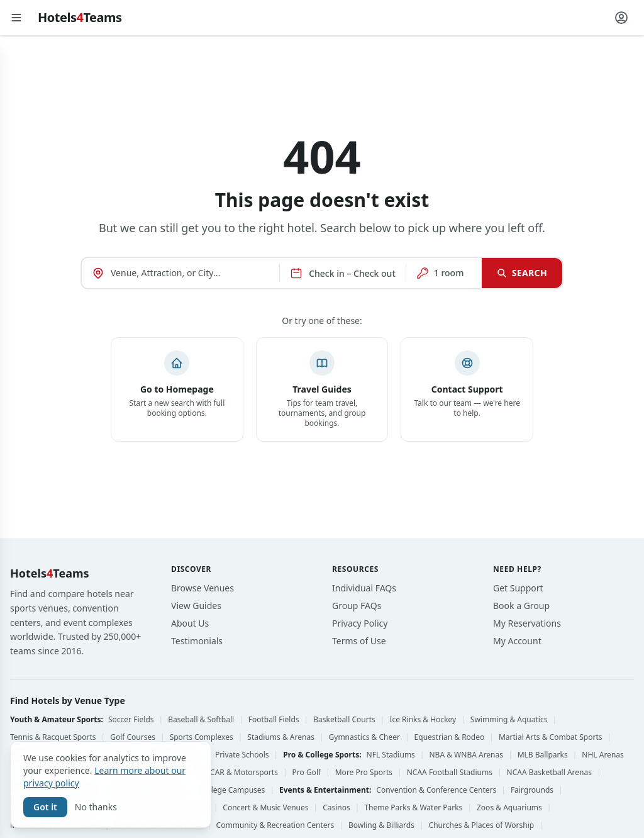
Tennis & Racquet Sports (53, 737)
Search (522, 273)
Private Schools (242, 755)
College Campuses (233, 790)
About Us (190, 623)
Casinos (336, 808)
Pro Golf (307, 773)
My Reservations (527, 623)
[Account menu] (621, 18)
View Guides (196, 606)
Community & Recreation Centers (275, 825)
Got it (45, 807)
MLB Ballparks (543, 755)
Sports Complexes (202, 737)
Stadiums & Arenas (281, 737)
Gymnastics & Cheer (364, 737)
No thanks (96, 807)
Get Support (518, 588)
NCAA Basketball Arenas (549, 773)
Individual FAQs (364, 588)
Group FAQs (357, 606)
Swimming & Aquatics (509, 720)
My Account (517, 641)
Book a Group (521, 606)
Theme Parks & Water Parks (413, 808)
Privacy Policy (360, 623)
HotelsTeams (80, 17)
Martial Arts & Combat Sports (551, 737)
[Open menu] (16, 18)
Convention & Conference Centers (436, 790)
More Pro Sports (364, 773)
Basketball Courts (344, 720)
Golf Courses (133, 737)
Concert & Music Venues (265, 808)
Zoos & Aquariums (509, 808)
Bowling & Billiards (381, 825)
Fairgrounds (532, 790)
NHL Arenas (602, 755)
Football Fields (274, 720)
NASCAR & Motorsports (237, 773)
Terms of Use (359, 641)
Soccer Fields (131, 720)
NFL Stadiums (391, 755)
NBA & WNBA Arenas (466, 755)
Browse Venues (203, 588)
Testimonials (197, 641)
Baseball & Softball (201, 720)
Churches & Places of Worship (482, 825)
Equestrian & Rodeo (450, 737)
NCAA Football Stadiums (450, 773)
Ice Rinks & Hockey (423, 720)
